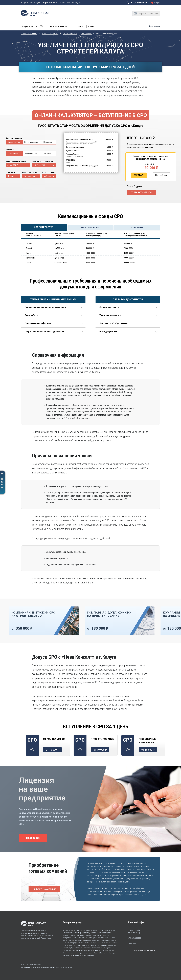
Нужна (10, 176)
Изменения (87, 34)
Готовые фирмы (84, 26)
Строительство (70, 34)
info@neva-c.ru (133, 943)
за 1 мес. (48, 176)
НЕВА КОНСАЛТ (28, 965)
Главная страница (29, 34)
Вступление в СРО (32, 26)
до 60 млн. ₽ (13, 165)
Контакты (154, 26)
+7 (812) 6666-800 (134, 938)
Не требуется (40, 165)
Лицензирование (59, 26)
